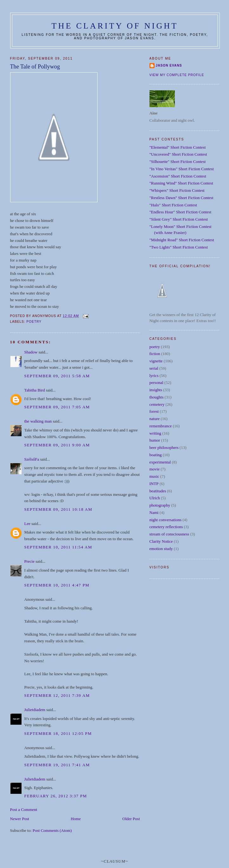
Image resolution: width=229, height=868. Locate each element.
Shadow (31, 352)
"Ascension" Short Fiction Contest (178, 176)
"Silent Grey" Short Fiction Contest (179, 219)
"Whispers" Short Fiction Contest (177, 190)
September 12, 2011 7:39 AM (57, 695)
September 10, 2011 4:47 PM (57, 585)
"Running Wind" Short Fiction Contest (181, 183)
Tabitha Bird (35, 390)
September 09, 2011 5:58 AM (57, 376)
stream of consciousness (169, 534)
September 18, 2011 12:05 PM (58, 733)
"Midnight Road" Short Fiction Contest (182, 240)
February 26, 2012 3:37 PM (56, 796)
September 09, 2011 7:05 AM (57, 407)
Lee (27, 524)
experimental (160, 462)
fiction (155, 354)
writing (156, 433)
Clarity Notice (161, 541)
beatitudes (158, 491)
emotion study (161, 549)
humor (155, 440)
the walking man (38, 421)
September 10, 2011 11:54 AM (58, 547)
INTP (154, 484)
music (154, 476)
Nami (154, 512)
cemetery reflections (166, 527)
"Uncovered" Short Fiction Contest (178, 154)
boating (156, 455)
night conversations (165, 520)
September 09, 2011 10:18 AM (58, 509)
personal (156, 382)
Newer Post (20, 819)
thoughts (157, 397)
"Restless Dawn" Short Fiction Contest (181, 198)
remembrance (161, 426)
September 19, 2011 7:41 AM (57, 765)
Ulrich (155, 498)
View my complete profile (177, 75)
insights (156, 390)
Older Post (131, 819)
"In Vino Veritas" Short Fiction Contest (182, 169)
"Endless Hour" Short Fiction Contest (181, 212)
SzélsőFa (32, 459)
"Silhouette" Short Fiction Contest (178, 162)
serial (154, 368)
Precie (29, 561)
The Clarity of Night (115, 26)
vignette (156, 361)
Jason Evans (169, 65)
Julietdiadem (35, 710)
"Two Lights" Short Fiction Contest (179, 247)
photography (160, 505)
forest (154, 411)
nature (155, 419)
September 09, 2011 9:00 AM (57, 445)
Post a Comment (24, 810)
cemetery (157, 404)
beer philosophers (164, 447)
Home (76, 819)
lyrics (154, 376)
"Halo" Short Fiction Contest (173, 205)
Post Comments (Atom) (52, 830)
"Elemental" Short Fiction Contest (178, 147)
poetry (34, 322)
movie (155, 469)
